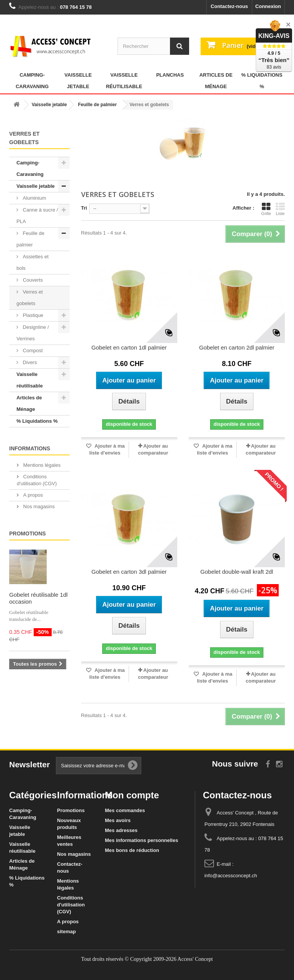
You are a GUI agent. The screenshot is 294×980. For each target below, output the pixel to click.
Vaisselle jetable (78, 81)
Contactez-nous (229, 6)
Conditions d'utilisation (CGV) (71, 905)
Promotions (28, 534)
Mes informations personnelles (141, 840)
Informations (30, 448)
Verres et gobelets (30, 298)
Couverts (32, 280)
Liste (280, 209)
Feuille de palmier (30, 239)
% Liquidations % (262, 81)
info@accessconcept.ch (231, 876)
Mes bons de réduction (132, 850)
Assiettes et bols (33, 262)
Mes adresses (121, 830)
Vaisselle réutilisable (124, 81)
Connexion (268, 6)
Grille (266, 209)
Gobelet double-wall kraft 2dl (237, 572)
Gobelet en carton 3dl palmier (129, 572)
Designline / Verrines (33, 333)
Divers (29, 362)
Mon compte (132, 795)
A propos (32, 495)
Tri (84, 208)
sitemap (66, 932)
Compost (32, 350)
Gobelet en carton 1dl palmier (129, 347)
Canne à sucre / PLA (37, 216)
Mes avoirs (118, 820)
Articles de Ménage (216, 81)
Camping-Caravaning (32, 81)
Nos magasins (38, 506)
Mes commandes (125, 810)
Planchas (170, 75)
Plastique (32, 315)
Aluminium (34, 198)
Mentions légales (41, 465)
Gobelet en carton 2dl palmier (237, 347)
